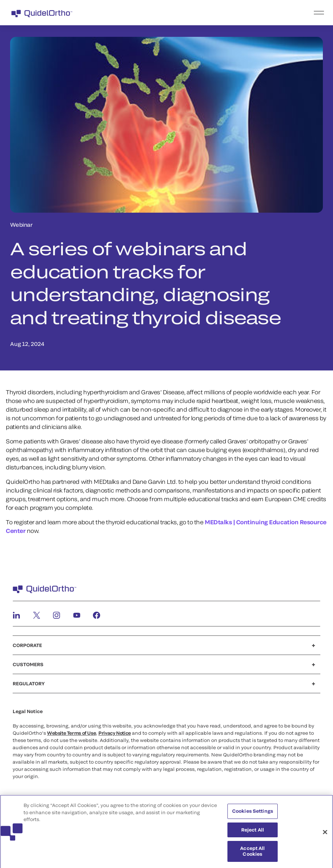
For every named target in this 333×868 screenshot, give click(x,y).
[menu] (211, 13)
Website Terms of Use (71, 733)
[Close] (325, 834)
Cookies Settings (253, 813)
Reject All (253, 831)
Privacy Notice (115, 733)
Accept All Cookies (252, 853)
